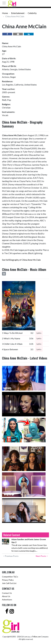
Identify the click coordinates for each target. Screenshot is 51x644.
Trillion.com (36, 637)
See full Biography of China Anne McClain (21, 260)
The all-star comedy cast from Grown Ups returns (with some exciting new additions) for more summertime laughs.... (30, 545)
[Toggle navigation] (5, 3)
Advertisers (7, 600)
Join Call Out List (9, 583)
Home (5, 13)
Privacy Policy (8, 580)
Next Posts (42, 556)
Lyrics (39, 333)
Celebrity (32, 13)
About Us (6, 596)
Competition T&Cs (10, 577)
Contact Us (7, 593)
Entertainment (18, 13)
